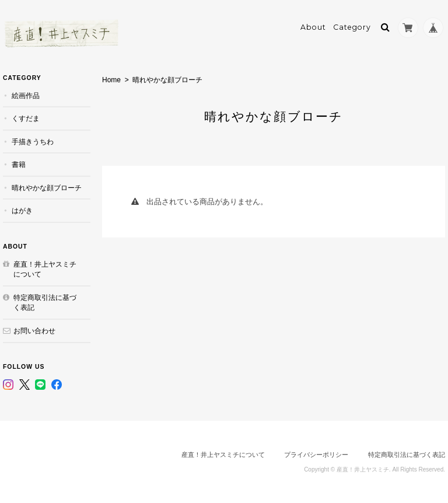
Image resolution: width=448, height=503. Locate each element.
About (313, 27)
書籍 (19, 164)
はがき (22, 210)
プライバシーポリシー (316, 455)
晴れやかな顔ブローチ (47, 188)
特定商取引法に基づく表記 (45, 303)
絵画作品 (26, 95)
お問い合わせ (34, 331)
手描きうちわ (33, 142)
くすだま (26, 118)
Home (111, 80)
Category (352, 27)
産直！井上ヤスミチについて (45, 269)
